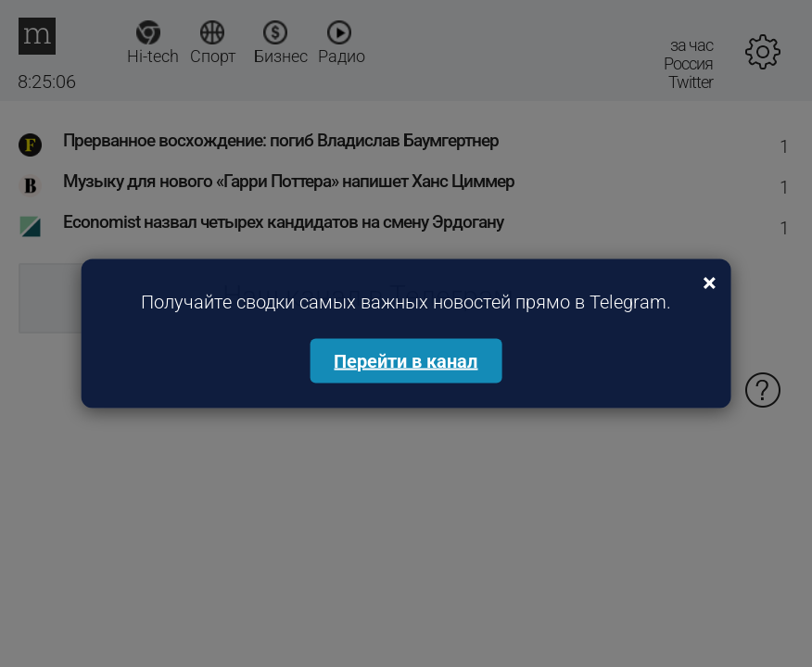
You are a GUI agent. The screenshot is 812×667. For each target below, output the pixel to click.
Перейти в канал (406, 361)
